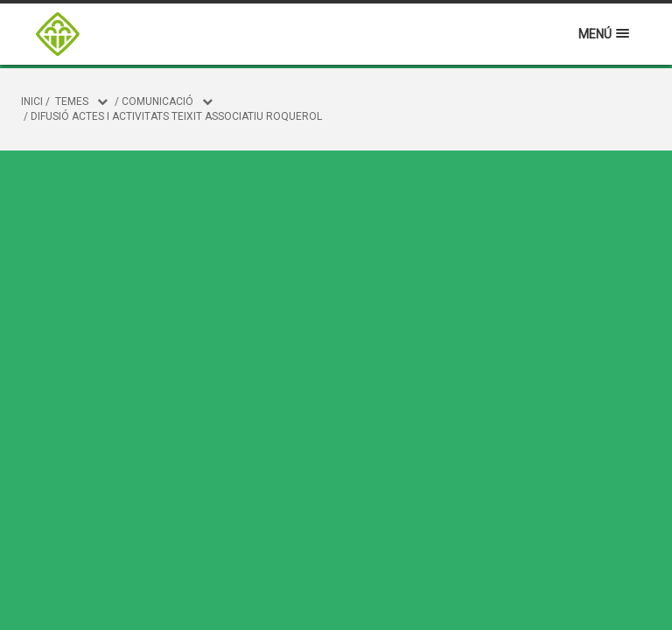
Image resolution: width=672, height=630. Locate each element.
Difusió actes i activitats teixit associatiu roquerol (176, 116)
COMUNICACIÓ (157, 101)
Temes (72, 101)
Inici (32, 101)
